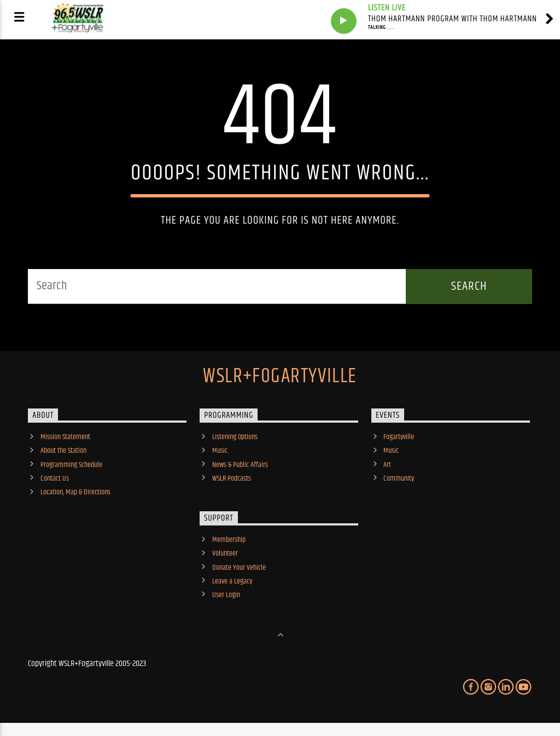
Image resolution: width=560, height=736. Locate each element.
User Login (226, 595)
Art (387, 465)
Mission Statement (65, 437)
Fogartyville (399, 437)
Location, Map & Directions (75, 492)
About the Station (63, 451)
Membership (229, 540)
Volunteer (225, 553)
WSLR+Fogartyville (280, 377)
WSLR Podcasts (232, 478)
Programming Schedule (71, 465)
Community (399, 478)
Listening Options (235, 437)
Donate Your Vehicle (239, 568)
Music (220, 451)
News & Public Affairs (240, 465)
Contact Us (55, 478)
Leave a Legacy (232, 581)
